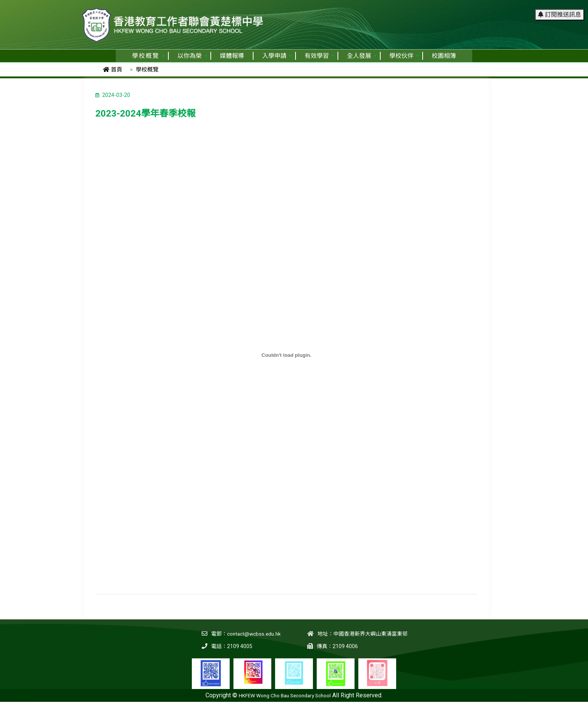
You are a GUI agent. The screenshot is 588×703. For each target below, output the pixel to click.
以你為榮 (192, 56)
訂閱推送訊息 (560, 9)
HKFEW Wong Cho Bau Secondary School (285, 695)
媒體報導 (232, 56)
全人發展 (362, 56)
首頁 (113, 70)
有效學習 (320, 56)
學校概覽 (149, 56)
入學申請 (277, 56)
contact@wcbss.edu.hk (253, 634)
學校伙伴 (404, 56)
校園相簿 (444, 56)
